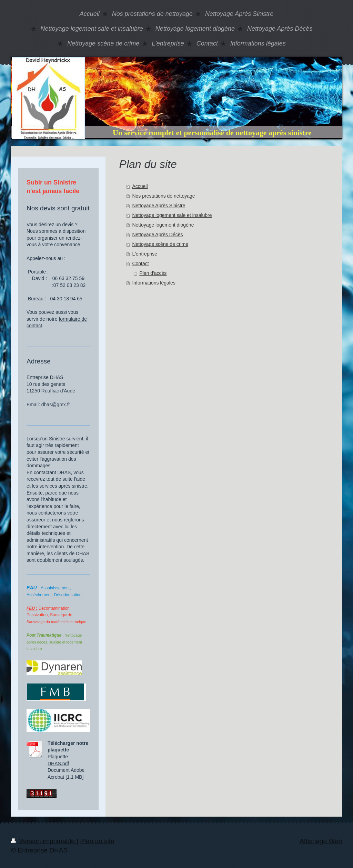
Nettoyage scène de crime (160, 244)
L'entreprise (145, 254)
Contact (140, 263)
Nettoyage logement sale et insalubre (172, 215)
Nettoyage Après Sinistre (159, 206)
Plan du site (97, 841)
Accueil (140, 186)
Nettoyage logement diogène (163, 225)
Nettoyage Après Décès (157, 235)
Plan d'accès (153, 273)
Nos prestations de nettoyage (163, 196)
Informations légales (154, 283)
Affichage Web (321, 841)
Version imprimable (44, 841)
